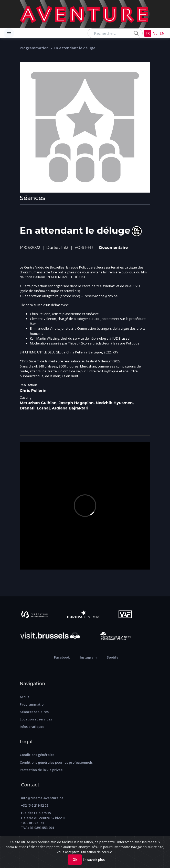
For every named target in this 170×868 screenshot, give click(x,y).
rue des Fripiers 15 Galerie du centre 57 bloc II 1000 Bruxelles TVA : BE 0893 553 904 (43, 820)
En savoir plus (94, 860)
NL (155, 33)
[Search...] (115, 33)
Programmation (34, 48)
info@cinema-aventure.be (42, 798)
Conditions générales (37, 755)
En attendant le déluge (75, 48)
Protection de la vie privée (41, 770)
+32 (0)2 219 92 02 (35, 805)
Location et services (36, 719)
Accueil (26, 697)
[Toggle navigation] (9, 33)
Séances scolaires (34, 712)
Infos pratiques (32, 727)
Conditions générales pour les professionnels (56, 762)
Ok (75, 859)
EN (162, 33)
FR (148, 33)
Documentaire (113, 248)
